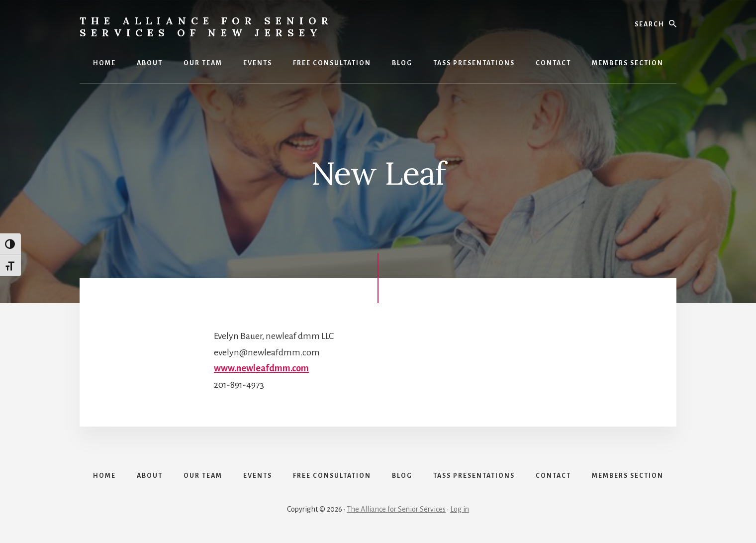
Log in (460, 509)
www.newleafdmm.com (261, 368)
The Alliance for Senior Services (396, 509)
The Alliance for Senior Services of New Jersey (206, 27)
